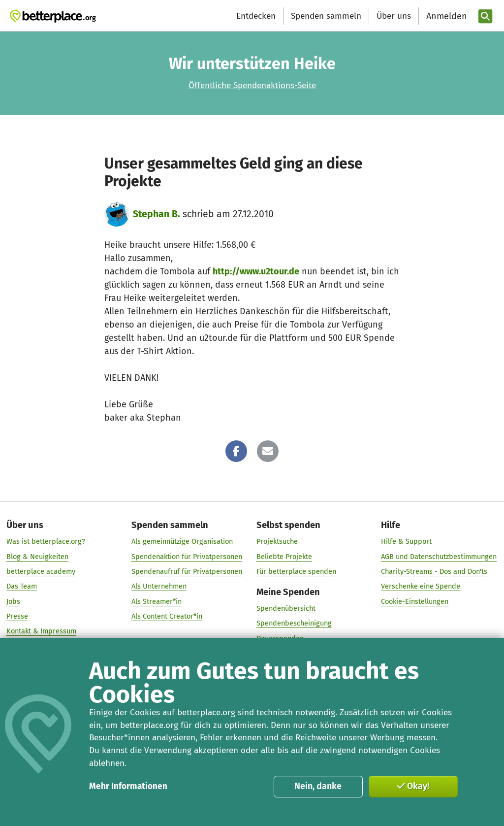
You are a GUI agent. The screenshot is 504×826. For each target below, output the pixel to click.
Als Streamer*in (157, 601)
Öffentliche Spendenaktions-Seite (252, 85)
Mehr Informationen (128, 786)
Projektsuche (277, 542)
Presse (17, 616)
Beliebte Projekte (284, 557)
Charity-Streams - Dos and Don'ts (434, 571)
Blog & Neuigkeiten (37, 557)
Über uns (394, 16)
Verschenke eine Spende (421, 587)
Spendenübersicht (286, 608)
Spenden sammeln (326, 16)
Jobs (13, 601)
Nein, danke (318, 786)
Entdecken (256, 16)
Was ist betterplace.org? (46, 542)
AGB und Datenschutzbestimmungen (439, 557)
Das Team (22, 587)
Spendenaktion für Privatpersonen (187, 557)
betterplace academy (41, 571)
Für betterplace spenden (296, 571)
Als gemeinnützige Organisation (182, 542)
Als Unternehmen (159, 587)
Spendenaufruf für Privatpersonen (187, 571)
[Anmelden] (445, 17)
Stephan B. (157, 214)
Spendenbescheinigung (294, 624)
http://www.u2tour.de (256, 271)
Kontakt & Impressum (41, 631)
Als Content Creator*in (167, 616)
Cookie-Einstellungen (415, 601)
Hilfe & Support (406, 542)
